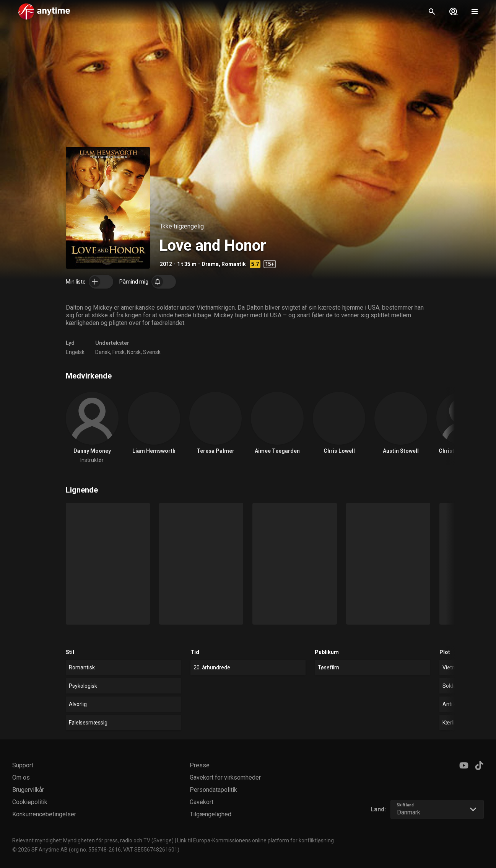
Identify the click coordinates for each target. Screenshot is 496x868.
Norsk (134, 352)
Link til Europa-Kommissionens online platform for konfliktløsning (255, 840)
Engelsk (75, 352)
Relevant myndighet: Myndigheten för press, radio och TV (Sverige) (93, 840)
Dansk (103, 352)
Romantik (234, 264)
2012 (166, 264)
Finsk (119, 352)
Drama (210, 264)
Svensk (152, 352)
